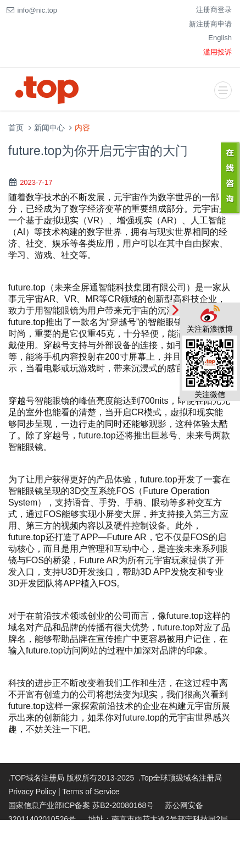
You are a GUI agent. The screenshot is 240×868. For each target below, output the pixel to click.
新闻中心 (49, 128)
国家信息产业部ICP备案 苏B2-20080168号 (81, 805)
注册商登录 (214, 10)
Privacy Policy (32, 792)
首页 (16, 128)
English (220, 38)
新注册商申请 (210, 24)
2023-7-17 (36, 182)
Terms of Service (91, 792)
